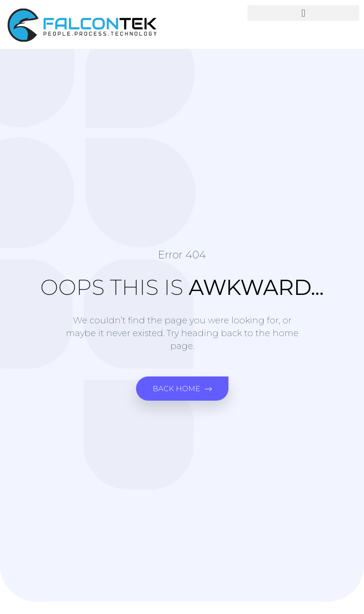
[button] (303, 13)
